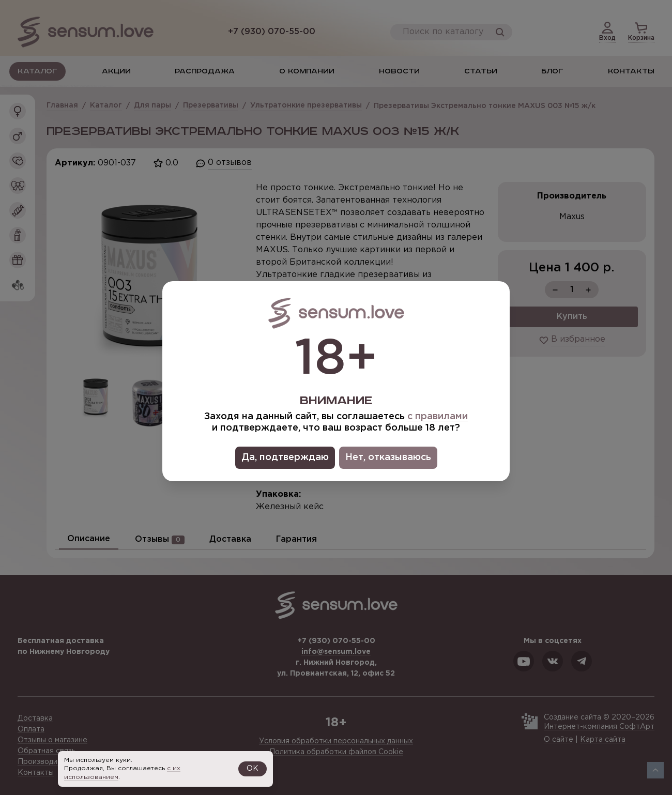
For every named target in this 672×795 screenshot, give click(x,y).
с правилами (438, 417)
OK (253, 769)
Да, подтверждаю (285, 457)
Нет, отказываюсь (388, 457)
